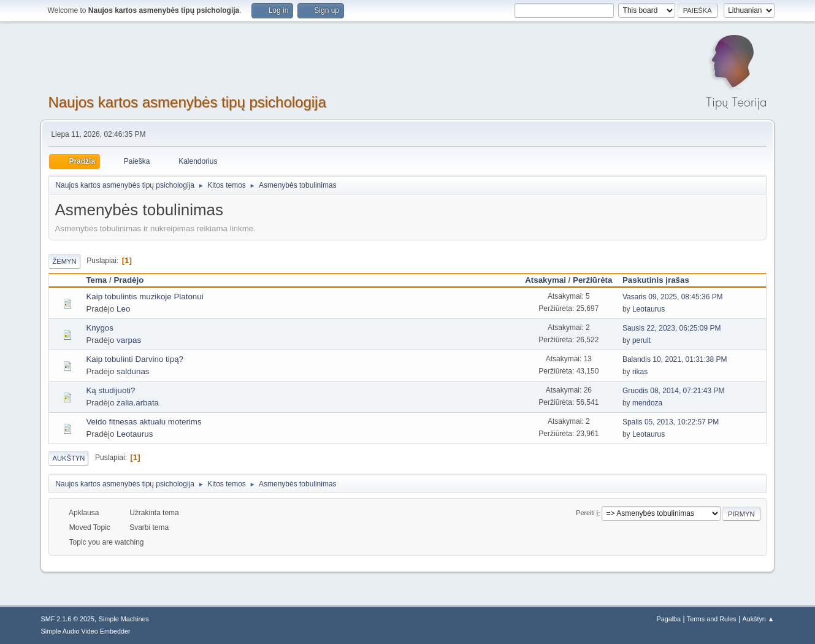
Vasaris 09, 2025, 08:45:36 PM (673, 297)
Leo (123, 309)
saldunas (133, 371)
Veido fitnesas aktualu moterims (143, 422)
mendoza (647, 403)
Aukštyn (68, 458)
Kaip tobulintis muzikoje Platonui (144, 297)
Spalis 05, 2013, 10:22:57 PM (671, 422)
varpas (129, 340)
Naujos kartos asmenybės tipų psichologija (187, 102)
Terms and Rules (712, 619)
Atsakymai (545, 280)
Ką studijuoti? (110, 390)
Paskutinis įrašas (661, 280)
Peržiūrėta (592, 280)
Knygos (99, 328)
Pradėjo (128, 280)
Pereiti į (587, 513)
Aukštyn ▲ (759, 619)
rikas (640, 372)
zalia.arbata (138, 403)
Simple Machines (124, 619)
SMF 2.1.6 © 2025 (67, 619)
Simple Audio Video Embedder (85, 631)
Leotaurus (649, 309)
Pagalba (668, 619)
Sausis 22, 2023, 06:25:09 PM (672, 328)
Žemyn (64, 261)
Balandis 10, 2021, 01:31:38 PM (675, 359)
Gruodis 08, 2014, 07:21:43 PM (674, 391)
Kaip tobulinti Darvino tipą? (135, 359)
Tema (96, 280)
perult (641, 340)
